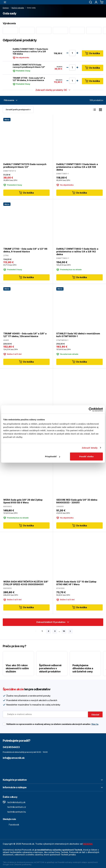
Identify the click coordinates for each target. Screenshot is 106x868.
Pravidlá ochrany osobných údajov (72, 862)
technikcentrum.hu (14, 812)
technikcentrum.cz (14, 807)
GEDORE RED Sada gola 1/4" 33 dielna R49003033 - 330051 (77, 501)
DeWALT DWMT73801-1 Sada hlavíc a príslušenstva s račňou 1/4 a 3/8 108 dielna (30, 51)
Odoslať (95, 715)
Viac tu (95, 724)
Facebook (11, 825)
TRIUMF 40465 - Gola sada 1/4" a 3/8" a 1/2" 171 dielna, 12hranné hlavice (25, 335)
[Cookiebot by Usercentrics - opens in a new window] (91, 409)
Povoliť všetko (86, 456)
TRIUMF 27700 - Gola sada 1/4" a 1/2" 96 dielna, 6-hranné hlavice (29, 79)
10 (64, 631)
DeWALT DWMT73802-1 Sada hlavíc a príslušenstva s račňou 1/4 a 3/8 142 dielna (77, 252)
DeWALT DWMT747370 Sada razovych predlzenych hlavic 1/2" (29, 66)
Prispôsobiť (53, 456)
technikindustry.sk (14, 802)
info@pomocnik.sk (14, 758)
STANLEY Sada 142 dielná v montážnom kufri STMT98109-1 (78, 335)
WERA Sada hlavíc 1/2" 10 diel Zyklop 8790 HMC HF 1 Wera (76, 583)
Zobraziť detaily (90, 448)
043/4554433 (11, 747)
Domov (6, 8)
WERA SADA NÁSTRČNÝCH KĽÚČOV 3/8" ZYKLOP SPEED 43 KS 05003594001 (26, 583)
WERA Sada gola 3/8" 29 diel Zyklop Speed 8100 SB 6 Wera (23, 501)
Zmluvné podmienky (23, 864)
